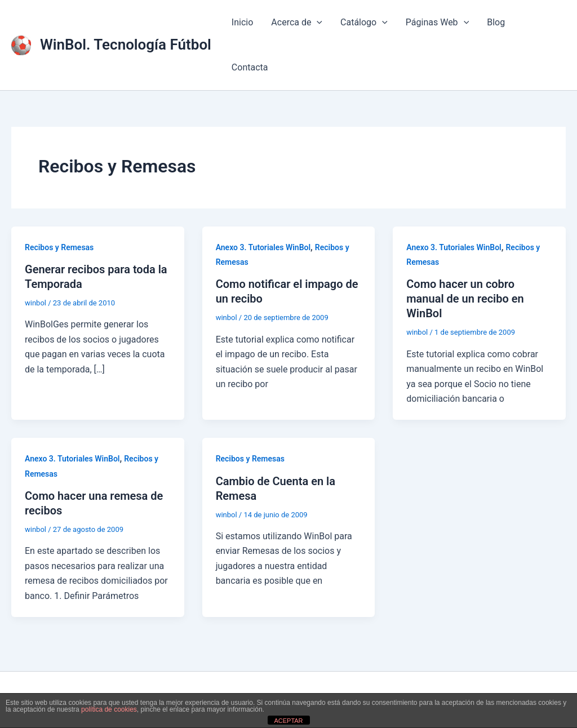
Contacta (250, 67)
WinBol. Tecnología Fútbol (126, 45)
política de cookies (109, 709)
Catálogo (364, 23)
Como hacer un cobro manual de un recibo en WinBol (465, 299)
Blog (496, 22)
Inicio (242, 22)
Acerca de (297, 23)
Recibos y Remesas (59, 247)
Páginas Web (437, 23)
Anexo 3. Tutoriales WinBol (263, 247)
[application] (317, 23)
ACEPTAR (288, 721)
